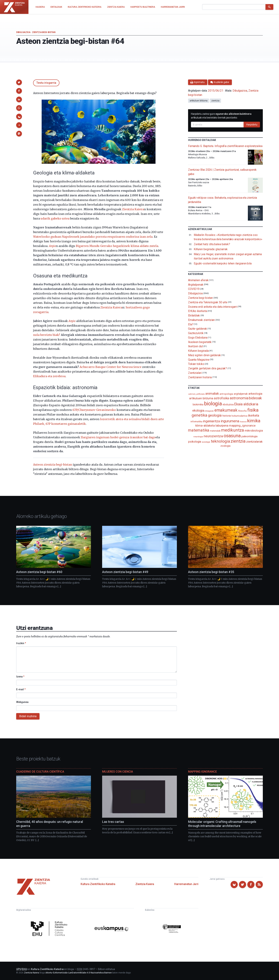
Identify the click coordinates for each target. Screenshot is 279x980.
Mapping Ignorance (202, 772)
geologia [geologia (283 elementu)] (215, 415)
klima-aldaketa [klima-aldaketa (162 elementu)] (205, 425)
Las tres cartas (113, 822)
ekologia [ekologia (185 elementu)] (198, 411)
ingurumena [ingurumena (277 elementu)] (230, 421)
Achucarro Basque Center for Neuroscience (110, 367)
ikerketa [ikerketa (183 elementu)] (254, 416)
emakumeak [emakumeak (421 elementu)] (226, 410)
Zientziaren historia (200, 377)
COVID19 (194, 289)
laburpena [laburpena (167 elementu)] (222, 425)
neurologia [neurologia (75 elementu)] (198, 437)
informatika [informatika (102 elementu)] (196, 421)
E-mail (21, 689)
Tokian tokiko (196, 364)
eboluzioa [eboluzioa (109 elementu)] (228, 404)
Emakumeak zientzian (201, 320)
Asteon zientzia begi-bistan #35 (211, 572)
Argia (72, 321)
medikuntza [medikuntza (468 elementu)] (232, 430)
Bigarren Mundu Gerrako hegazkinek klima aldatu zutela (117, 246)
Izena (20, 677)
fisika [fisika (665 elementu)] (253, 410)
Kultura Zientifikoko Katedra (98, 884)
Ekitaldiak (194, 315)
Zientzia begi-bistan (44, 32)
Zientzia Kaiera (133, 209)
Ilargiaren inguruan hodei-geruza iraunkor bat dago (118, 437)
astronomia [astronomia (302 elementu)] (239, 398)
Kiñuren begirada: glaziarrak (211, 249)
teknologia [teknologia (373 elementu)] (220, 441)
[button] (19, 82)
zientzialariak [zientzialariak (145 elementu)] (254, 442)
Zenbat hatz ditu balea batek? (212, 244)
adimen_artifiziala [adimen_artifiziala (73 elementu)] (197, 394)
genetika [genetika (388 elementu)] (199, 415)
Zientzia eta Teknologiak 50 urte (208, 302)
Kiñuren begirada (198, 351)
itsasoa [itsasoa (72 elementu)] (243, 422)
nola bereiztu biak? (47, 335)
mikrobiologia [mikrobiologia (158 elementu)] (254, 431)
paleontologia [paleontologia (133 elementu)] (249, 436)
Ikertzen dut (195, 346)
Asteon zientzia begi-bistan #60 (39, 572)
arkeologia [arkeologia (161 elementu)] (255, 394)
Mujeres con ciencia (118, 772)
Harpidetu (252, 125)
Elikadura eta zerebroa (49, 376)
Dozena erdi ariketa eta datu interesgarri (213, 307)
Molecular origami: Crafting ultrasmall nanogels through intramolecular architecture (222, 824)
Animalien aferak (198, 280)
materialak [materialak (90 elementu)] (215, 431)
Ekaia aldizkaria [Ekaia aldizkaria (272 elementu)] (246, 404)
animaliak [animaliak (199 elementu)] (212, 394)
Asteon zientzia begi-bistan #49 (125, 572)
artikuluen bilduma (199, 101)
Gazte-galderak (198, 329)
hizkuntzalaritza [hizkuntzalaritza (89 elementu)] (239, 416)
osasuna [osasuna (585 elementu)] (232, 436)
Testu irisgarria (46, 83)
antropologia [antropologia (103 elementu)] (226, 394)
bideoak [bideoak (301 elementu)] (255, 398)
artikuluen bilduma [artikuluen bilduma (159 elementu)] (201, 398)
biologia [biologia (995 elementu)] (213, 404)
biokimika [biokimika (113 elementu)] (198, 404)
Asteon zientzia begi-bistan (53, 465)
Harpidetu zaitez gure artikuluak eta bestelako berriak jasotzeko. (221, 116)
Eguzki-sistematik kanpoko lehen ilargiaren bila (223, 263)
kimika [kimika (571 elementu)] (254, 421)
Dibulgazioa (23, 32)
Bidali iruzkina (28, 716)
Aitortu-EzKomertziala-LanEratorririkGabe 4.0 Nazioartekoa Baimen (79, 973)
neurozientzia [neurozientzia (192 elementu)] (213, 436)
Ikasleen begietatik (200, 342)
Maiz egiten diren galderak (204, 355)
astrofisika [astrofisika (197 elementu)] (221, 398)
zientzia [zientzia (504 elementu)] (238, 441)
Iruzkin (21, 643)
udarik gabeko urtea (55, 218)
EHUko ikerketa (198, 311)
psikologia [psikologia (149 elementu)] (195, 442)
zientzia (215, 101)
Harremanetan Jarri (186, 884)
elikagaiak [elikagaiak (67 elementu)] (209, 411)
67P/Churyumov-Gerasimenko (94, 410)
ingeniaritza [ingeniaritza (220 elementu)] (211, 421)
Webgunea (22, 702)
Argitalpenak (196, 284)
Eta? (191, 324)
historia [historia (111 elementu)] (227, 416)
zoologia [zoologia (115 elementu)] (225, 446)
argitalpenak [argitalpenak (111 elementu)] (241, 394)
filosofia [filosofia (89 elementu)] (242, 411)
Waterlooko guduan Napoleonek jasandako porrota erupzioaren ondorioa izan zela (93, 237)
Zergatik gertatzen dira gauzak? (208, 368)
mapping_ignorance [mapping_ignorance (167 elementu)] (242, 425)
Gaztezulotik (196, 333)
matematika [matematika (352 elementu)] (199, 430)
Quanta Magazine (199, 359)
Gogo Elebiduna (198, 338)
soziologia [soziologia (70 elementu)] (206, 442)
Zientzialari (195, 373)
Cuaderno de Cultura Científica (40, 772)
